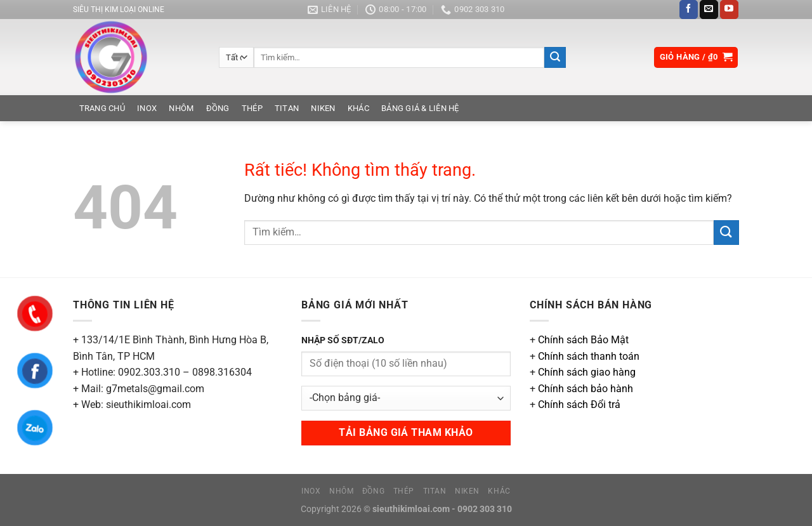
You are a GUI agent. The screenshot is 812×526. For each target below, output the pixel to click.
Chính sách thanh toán (589, 356)
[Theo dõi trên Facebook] (689, 10)
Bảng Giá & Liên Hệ (420, 108)
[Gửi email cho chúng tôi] (709, 10)
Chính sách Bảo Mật (583, 340)
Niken (323, 108)
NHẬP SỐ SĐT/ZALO (343, 340)
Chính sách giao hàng (587, 372)
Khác (358, 108)
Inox (147, 108)
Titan (287, 108)
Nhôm (181, 108)
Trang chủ (102, 108)
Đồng (218, 108)
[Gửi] (555, 58)
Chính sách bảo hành (586, 389)
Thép (252, 108)
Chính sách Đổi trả (579, 404)
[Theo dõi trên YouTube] (729, 10)
